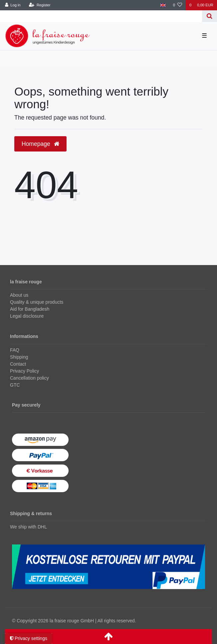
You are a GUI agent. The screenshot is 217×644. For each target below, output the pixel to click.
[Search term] (101, 16)
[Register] (40, 5)
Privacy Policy (24, 371)
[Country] (163, 5)
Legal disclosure (27, 316)
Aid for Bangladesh (30, 309)
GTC (15, 385)
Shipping (19, 357)
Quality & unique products (37, 302)
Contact (18, 364)
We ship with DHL (28, 527)
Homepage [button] (40, 144)
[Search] (210, 16)
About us (19, 295)
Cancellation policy (29, 378)
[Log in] (13, 5)
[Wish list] (178, 5)
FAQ (15, 350)
